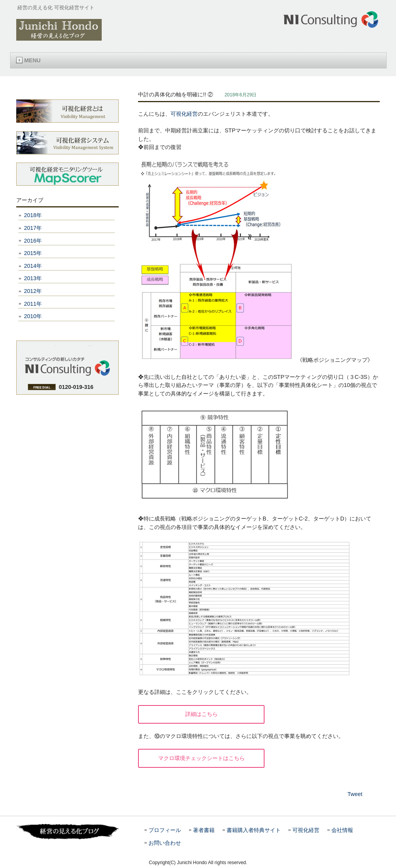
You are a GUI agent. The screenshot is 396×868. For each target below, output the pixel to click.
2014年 (33, 266)
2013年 (33, 278)
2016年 (33, 241)
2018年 (33, 215)
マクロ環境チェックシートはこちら (201, 758)
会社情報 (342, 830)
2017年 (33, 228)
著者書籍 (204, 830)
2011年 (33, 304)
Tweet (355, 794)
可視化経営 (184, 114)
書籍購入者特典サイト (254, 830)
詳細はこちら (201, 714)
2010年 (33, 316)
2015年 (33, 253)
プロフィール (165, 830)
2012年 (33, 291)
